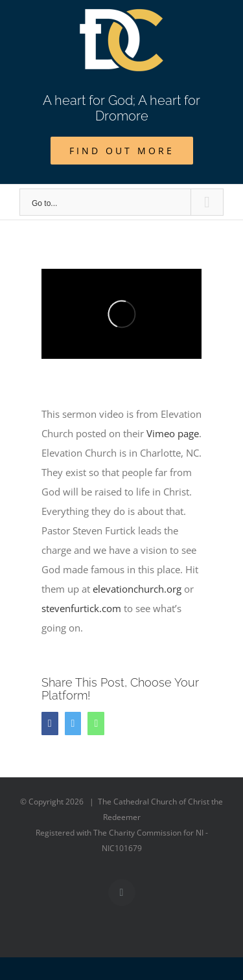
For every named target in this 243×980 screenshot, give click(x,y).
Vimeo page (173, 433)
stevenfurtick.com (81, 608)
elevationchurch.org (137, 589)
